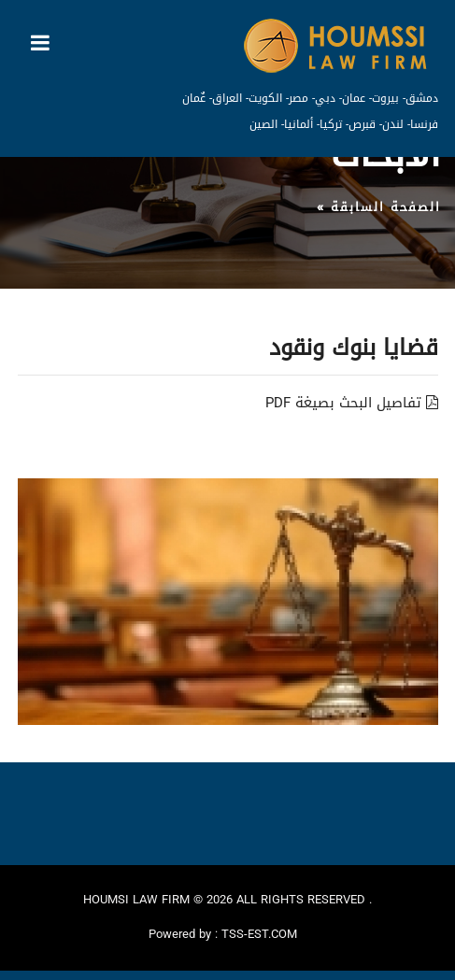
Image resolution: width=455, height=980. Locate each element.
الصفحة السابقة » (379, 207)
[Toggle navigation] (40, 43)
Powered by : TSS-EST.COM (223, 934)
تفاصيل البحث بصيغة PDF (352, 403)
